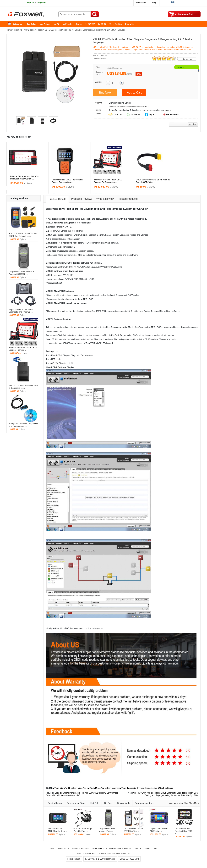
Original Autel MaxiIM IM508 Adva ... (159, 830)
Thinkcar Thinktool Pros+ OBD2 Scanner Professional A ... (108, 181)
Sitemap (147, 848)
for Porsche (67, 24)
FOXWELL (87, 853)
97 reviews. (188, 59)
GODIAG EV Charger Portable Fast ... (83, 830)
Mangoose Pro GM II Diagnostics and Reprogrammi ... (24, 425)
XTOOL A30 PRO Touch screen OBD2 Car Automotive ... (23, 235)
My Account (141, 3)
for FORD (102, 24)
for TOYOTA (90, 24)
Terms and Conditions (113, 848)
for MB (57, 24)
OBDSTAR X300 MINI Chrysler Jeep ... (58, 830)
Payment (75, 848)
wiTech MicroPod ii (79, 788)
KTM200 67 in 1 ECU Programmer (100, 859)
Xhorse (79, 24)
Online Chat (118, 114)
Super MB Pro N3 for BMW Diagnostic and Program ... (21, 311)
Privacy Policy (97, 848)
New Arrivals (45, 24)
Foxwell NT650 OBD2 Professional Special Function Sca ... (67, 181)
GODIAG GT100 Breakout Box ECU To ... (183, 831)
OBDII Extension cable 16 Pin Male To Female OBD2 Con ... (153, 181)
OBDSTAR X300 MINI (129, 859)
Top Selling (32, 24)
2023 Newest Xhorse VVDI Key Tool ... (133, 830)
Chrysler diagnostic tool (147, 788)
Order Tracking (116, 24)
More (171, 803)
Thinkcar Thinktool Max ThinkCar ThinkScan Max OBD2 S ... (25, 178)
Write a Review (105, 199)
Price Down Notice (100, 59)
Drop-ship (130, 24)
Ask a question (172, 114)
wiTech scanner (112, 788)
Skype (151, 114)
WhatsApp (135, 114)
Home (11, 24)
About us (127, 848)
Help (154, 3)
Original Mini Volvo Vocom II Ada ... (107, 830)
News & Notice (63, 848)
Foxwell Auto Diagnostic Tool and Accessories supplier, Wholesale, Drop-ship (32, 15)
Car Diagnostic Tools (33, 30)
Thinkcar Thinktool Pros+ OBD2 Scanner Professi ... (23, 349)
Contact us (138, 848)
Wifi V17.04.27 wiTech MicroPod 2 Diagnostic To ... (23, 387)
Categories (18, 24)
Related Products (128, 199)
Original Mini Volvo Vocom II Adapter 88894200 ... (21, 273)
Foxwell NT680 (74, 859)
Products (18, 30)
